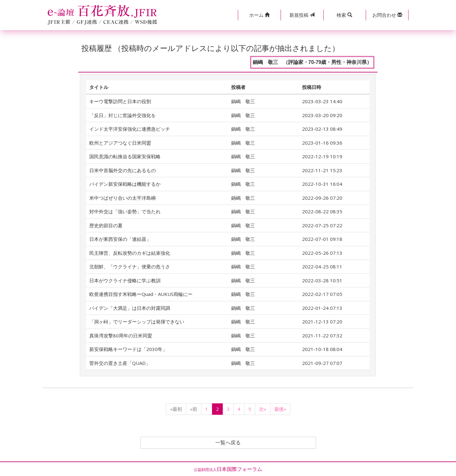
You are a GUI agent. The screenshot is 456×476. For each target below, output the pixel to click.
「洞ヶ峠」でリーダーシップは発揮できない (137, 322)
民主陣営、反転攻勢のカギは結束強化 (130, 253)
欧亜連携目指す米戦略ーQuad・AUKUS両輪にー (141, 294)
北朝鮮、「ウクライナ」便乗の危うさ (130, 266)
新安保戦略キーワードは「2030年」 (128, 349)
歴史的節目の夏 (106, 225)
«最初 (176, 409)
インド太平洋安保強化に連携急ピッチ (130, 129)
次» (263, 409)
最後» (280, 409)
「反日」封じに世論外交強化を (123, 115)
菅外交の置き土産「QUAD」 (120, 363)
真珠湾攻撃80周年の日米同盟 (121, 335)
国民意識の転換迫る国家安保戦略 (125, 156)
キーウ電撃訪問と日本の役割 (120, 101)
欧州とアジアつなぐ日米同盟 (120, 143)
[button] (259, 15)
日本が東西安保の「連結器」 (120, 239)
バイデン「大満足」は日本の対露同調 (130, 308)
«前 (194, 409)
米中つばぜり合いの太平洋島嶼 (123, 198)
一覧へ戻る (228, 443)
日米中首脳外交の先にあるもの (123, 170)
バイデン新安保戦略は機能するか (125, 184)
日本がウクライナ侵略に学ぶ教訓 (125, 280)
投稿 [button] (302, 15)
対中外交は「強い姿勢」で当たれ (125, 211)
